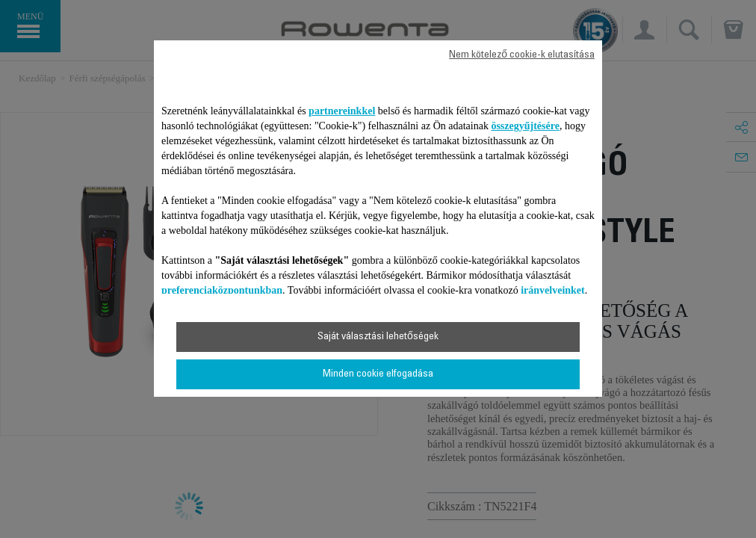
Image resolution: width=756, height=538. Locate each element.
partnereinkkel (342, 111)
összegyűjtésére (525, 126)
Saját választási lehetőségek (378, 337)
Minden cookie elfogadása (378, 374)
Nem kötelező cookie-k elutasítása (522, 55)
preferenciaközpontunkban (222, 290)
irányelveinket (553, 290)
